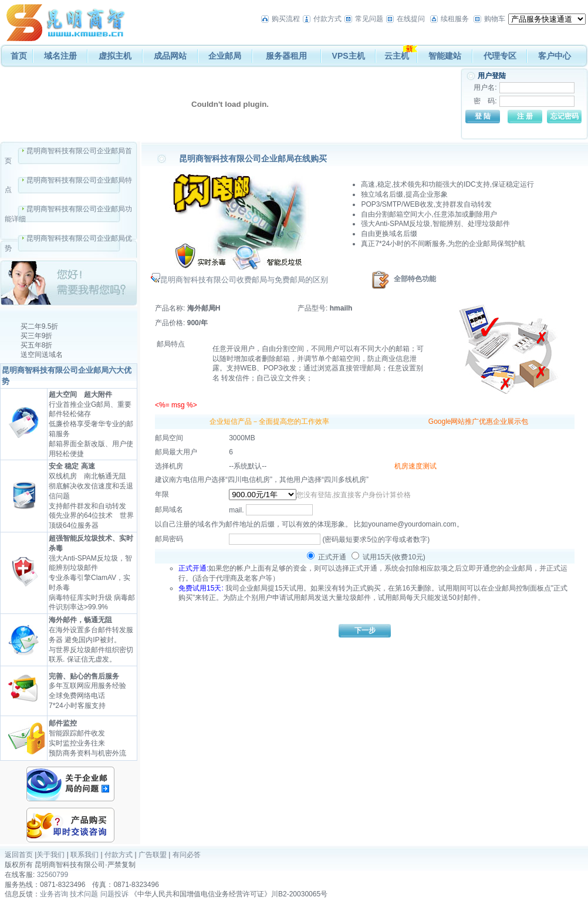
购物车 (495, 19)
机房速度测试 (415, 466)
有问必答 (187, 855)
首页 (19, 56)
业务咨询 (54, 894)
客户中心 (555, 56)
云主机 (397, 56)
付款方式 (327, 19)
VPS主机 (349, 56)
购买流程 (286, 19)
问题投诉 (114, 894)
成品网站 (170, 56)
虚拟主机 (115, 56)
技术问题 (84, 894)
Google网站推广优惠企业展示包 (479, 421)
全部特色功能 (415, 279)
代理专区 (500, 56)
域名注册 (60, 56)
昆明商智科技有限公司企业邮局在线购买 (253, 158)
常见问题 (369, 19)
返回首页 (19, 855)
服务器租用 (286, 56)
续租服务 (455, 19)
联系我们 (85, 855)
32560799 (53, 875)
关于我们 (50, 855)
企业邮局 (225, 56)
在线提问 (411, 19)
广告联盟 (153, 855)
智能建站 (445, 56)
